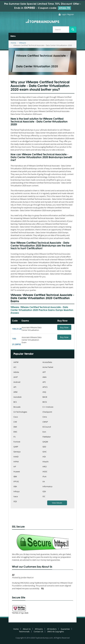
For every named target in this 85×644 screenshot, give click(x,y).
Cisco (16, 417)
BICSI (45, 402)
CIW (15, 422)
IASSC (45, 472)
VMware (22, 43)
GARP (16, 447)
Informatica (47, 487)
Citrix (45, 417)
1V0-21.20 (17, 329)
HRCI (45, 467)
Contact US (38, 631)
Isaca (16, 497)
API (15, 387)
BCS (15, 402)
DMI (15, 427)
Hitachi (45, 462)
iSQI (15, 502)
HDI (44, 457)
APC (44, 382)
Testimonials (24, 631)
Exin (44, 432)
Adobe (16, 372)
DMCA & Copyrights (56, 631)
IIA (44, 482)
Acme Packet (48, 367)
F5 (14, 437)
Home (13, 43)
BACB (45, 397)
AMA (44, 377)
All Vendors (52, 629)
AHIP (16, 377)
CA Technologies (20, 412)
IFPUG (16, 482)
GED (44, 447)
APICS (45, 387)
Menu (13, 36)
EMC (15, 432)
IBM (15, 477)
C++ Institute (48, 407)
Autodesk (17, 397)
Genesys (17, 452)
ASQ (44, 392)
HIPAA (16, 462)
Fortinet (17, 442)
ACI (15, 367)
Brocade (17, 407)
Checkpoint (47, 412)
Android (17, 382)
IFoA (44, 477)
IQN (44, 492)
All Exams (39, 629)
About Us (27, 629)
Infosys (17, 492)
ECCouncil (47, 427)
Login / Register (68, 14)
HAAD (16, 457)
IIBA (15, 487)
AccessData (47, 362)
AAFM (16, 362)
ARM (15, 392)
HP (15, 467)
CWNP (45, 422)
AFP (44, 372)
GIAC (45, 452)
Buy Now (64, 327)
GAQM (45, 442)
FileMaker (47, 437)
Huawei (17, 472)
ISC (44, 497)
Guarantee (65, 629)
